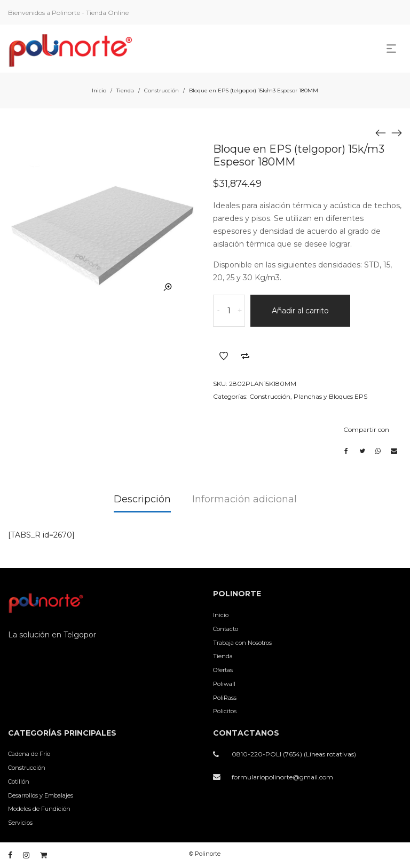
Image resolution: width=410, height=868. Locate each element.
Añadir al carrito (300, 311)
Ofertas (223, 670)
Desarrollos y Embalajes (41, 795)
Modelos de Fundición (39, 809)
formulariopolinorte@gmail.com (282, 777)
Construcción (161, 90)
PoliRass (225, 698)
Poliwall (224, 684)
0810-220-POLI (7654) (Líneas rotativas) (294, 754)
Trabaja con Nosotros (242, 643)
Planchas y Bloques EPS (330, 396)
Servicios (20, 823)
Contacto (226, 629)
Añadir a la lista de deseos (224, 356)
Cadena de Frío (29, 754)
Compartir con (366, 429)
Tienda (125, 90)
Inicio (99, 90)
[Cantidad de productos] (229, 311)
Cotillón (19, 782)
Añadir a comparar (245, 356)
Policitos (225, 711)
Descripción (142, 499)
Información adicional (245, 499)
